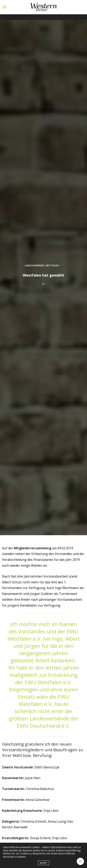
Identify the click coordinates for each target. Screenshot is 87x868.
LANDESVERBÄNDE (35, 265)
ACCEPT (44, 864)
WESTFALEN (52, 265)
